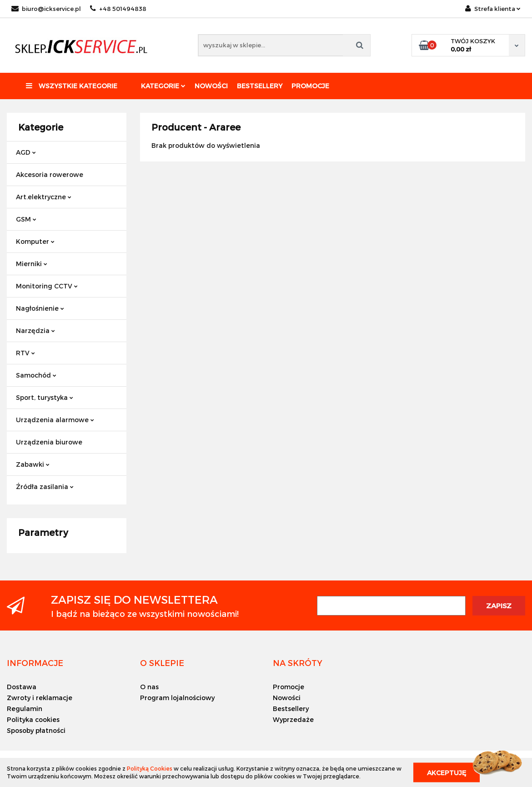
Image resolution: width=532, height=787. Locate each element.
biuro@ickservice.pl (46, 9)
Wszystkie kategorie (72, 86)
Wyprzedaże (293, 719)
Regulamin (25, 709)
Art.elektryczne (44, 197)
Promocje (310, 86)
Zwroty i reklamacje (40, 698)
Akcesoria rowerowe (50, 174)
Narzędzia (35, 330)
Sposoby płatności (36, 730)
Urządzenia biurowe (49, 442)
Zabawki (33, 464)
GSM (26, 219)
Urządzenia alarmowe (55, 420)
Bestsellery (260, 86)
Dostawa (22, 687)
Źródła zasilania (45, 487)
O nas (149, 687)
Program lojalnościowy (177, 698)
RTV (25, 353)
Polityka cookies (33, 719)
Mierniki (32, 264)
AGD (26, 152)
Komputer (35, 241)
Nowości (211, 86)
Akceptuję (447, 772)
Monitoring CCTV (47, 286)
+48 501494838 (118, 9)
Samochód (36, 375)
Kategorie (163, 86)
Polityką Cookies (150, 768)
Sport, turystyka (45, 397)
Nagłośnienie (40, 308)
